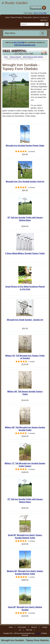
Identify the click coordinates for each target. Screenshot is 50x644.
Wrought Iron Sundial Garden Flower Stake (25, 146)
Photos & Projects (16, 17)
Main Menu (10, 33)
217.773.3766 (19, 42)
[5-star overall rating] (25, 188)
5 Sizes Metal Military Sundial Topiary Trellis (25, 253)
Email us (38, 633)
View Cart (43, 20)
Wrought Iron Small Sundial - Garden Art (25, 320)
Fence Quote (28, 17)
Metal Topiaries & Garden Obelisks (33, 57)
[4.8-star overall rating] (25, 152)
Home (7, 17)
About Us (36, 17)
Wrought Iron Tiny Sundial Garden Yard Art (25, 182)
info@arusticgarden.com (25, 45)
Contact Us (44, 17)
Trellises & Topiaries (15, 57)
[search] (33, 24)
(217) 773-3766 (40, 13)
